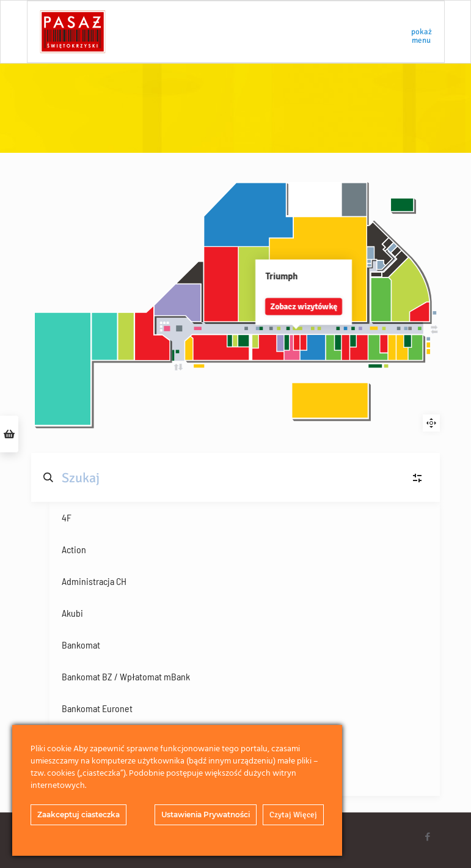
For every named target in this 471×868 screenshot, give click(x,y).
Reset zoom (431, 423)
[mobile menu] (425, 32)
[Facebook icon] (428, 837)
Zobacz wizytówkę (239, 305)
